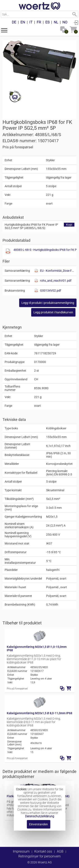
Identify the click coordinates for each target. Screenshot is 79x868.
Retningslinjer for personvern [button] (39, 856)
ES (47, 22)
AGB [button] (60, 851)
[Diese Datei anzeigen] (8, 251)
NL (56, 22)
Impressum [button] (21, 851)
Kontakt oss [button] (43, 851)
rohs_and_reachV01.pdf (56, 281)
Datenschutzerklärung (40, 816)
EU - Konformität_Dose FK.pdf (57, 271)
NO (65, 22)
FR (39, 22)
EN (23, 22)
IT (31, 22)
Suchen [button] (74, 14)
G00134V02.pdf (51, 291)
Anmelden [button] (76, 22)
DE (14, 22)
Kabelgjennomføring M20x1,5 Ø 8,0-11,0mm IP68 (39, 713)
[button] (4, 30)
